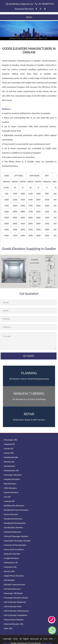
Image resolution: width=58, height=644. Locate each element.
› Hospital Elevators (12, 479)
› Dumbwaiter (9, 466)
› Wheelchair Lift (10, 563)
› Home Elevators (11, 514)
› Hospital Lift (9, 444)
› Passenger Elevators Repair (15, 598)
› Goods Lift (8, 449)
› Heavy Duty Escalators (13, 549)
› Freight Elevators (11, 558)
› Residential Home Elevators (16, 510)
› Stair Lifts (8, 628)
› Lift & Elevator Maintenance (16, 611)
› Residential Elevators (13, 519)
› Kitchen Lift (9, 462)
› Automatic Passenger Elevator (17, 541)
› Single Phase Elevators (13, 576)
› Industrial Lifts (10, 567)
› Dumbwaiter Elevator (13, 527)
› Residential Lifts (10, 457)
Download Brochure (24, 9)
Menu (29, 17)
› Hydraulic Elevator (12, 554)
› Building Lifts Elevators (14, 506)
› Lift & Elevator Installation (15, 615)
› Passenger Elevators (12, 475)
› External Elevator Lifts (13, 624)
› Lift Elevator (9, 580)
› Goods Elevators (11, 492)
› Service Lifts (9, 571)
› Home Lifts (8, 453)
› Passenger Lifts (10, 440)
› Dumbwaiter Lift (11, 470)
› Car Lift (7, 497)
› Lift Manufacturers (12, 589)
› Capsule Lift (9, 501)
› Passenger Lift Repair (13, 593)
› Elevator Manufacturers (14, 584)
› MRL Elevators (10, 488)
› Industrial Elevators (12, 532)
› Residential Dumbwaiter (14, 523)
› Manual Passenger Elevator (16, 536)
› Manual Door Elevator (13, 620)
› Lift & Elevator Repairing (14, 602)
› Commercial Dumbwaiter (15, 545)
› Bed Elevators (10, 484)
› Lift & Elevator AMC (12, 606)
